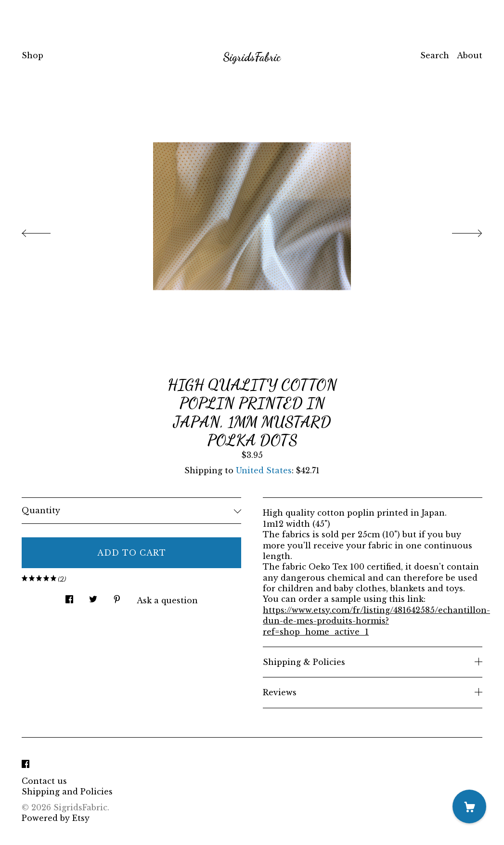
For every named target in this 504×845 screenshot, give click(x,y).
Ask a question (167, 600)
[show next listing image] (458, 231)
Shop (32, 55)
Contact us (44, 781)
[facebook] (26, 765)
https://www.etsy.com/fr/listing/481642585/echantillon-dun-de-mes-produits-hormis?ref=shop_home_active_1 (376, 621)
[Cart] (469, 806)
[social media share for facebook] (69, 597)
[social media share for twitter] (93, 597)
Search (435, 55)
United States (264, 470)
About (470, 55)
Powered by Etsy (56, 818)
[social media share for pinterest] (117, 597)
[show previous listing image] (46, 231)
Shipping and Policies (67, 792)
